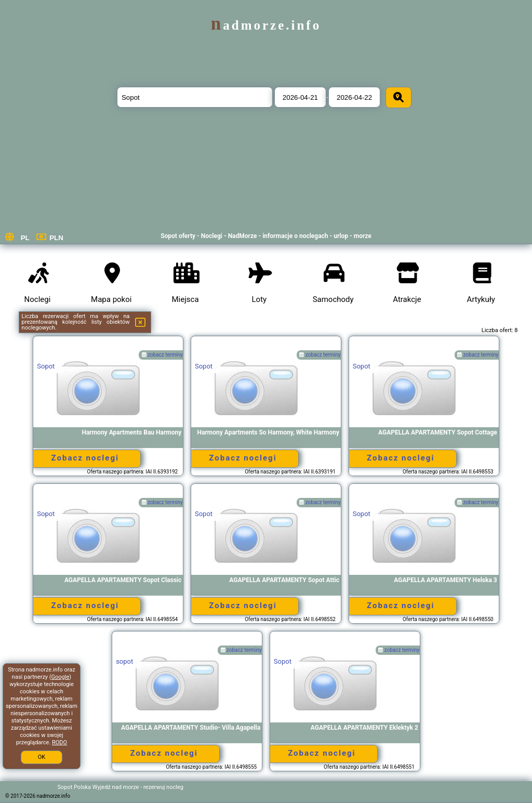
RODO (59, 742)
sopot (124, 661)
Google (61, 677)
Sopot (46, 366)
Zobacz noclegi (85, 458)
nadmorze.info (266, 25)
